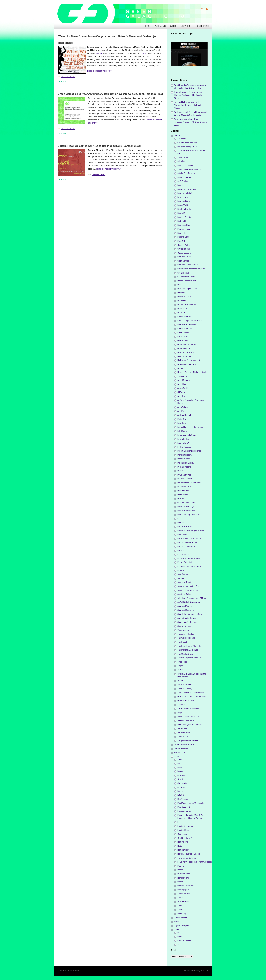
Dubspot (181, 312)
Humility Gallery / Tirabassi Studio (192, 372)
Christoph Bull (184, 249)
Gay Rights (182, 834)
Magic (180, 870)
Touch (180, 681)
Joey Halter (182, 396)
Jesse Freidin (183, 388)
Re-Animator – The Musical (189, 538)
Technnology (183, 902)
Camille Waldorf (184, 245)
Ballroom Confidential (187, 189)
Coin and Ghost (184, 257)
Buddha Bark (183, 237)
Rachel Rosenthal (185, 526)
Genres (177, 756)
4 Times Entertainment (187, 142)
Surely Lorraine (184, 626)
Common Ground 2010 (187, 265)
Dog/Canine (183, 799)
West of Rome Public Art (188, 717)
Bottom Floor (183, 221)
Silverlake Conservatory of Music (192, 598)
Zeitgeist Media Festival (188, 740)
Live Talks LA (183, 443)
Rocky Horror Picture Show (189, 566)
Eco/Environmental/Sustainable (191, 803)
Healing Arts (183, 842)
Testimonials (202, 26)
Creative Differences (186, 277)
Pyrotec (181, 523)
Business (181, 771)
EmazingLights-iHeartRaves (190, 321)
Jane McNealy (184, 380)
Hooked (181, 368)
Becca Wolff (183, 205)
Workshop (182, 914)
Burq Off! (181, 241)
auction (100, 53)
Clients (177, 135)
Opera (180, 882)
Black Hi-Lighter (184, 209)
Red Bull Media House (187, 542)
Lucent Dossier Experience (189, 451)
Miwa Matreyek (184, 475)
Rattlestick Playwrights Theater (191, 530)
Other (177, 929)
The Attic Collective (186, 634)
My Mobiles (203, 971)
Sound (180, 898)
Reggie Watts (183, 554)
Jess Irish (182, 384)
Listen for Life (183, 439)
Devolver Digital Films (187, 289)
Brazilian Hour (184, 229)
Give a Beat (183, 340)
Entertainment (184, 807)
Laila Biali (182, 423)
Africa (180, 759)
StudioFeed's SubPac (187, 622)
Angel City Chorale (186, 165)
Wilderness (182, 728)
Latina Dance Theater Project (190, 427)
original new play (181, 925)
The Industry (183, 642)
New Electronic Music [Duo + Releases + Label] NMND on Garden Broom (190, 122)
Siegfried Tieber (184, 594)
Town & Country (184, 685)
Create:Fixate (183, 273)
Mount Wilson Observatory (189, 483)
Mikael (180, 471)
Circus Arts (182, 783)
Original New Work (186, 886)
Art (179, 763)
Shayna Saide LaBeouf (187, 590)
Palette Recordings (186, 507)
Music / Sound (184, 874)
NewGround (183, 495)
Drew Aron (182, 309)
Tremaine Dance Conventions (190, 693)
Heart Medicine (184, 356)
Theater (181, 906)
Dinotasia (181, 293)
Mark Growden (184, 459)
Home (147, 26)
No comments (68, 77)
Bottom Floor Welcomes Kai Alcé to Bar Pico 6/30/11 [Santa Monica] (99, 146)
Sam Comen (183, 574)
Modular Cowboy (185, 479)
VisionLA (181, 705)
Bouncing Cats (184, 225)
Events (180, 936)
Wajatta (181, 713)
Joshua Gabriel (184, 415)
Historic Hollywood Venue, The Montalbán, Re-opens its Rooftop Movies (189, 105)
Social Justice (183, 894)
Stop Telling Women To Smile (190, 614)
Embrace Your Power (187, 324)
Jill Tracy (181, 392)
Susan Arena (183, 630)
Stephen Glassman (186, 610)
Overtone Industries (186, 503)
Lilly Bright (182, 431)
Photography (183, 890)
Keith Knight (183, 419)
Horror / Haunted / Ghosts (189, 854)
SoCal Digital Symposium (189, 602)
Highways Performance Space (191, 360)
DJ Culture (182, 795)
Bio (179, 932)
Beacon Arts (183, 197)
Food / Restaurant (185, 826)
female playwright (182, 748)
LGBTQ (181, 866)
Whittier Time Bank (186, 720)
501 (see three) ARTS (187, 146)
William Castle (184, 732)
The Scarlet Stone (185, 654)
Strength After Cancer (187, 618)
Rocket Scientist (184, 562)
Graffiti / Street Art (185, 838)
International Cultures (187, 858)
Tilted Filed (182, 662)
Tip (179, 944)
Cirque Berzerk (184, 253)
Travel (180, 910)
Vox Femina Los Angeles (188, 708)
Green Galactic (184, 348)
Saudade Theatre (185, 582)
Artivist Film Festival (186, 173)
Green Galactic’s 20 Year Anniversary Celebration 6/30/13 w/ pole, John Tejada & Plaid (110, 94)
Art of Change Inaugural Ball (190, 169)
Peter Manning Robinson (188, 515)
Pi (178, 518)
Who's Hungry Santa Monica (190, 725)
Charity (180, 779)
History (180, 846)
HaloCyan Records (186, 352)
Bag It (180, 185)
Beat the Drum (184, 201)
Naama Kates (183, 491)
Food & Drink (183, 830)
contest (143, 53)
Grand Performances (187, 344)
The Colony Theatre (186, 638)
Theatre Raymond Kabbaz (189, 658)
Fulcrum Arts (183, 336)
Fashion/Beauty (184, 811)
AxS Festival (183, 181)
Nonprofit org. (183, 878)
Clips (173, 26)
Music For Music (185, 487)
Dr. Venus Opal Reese (184, 744)
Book (180, 767)
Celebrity (181, 775)
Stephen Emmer (185, 606)
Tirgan (180, 666)
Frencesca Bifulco (185, 329)
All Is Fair (181, 161)
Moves (177, 922)
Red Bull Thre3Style (186, 546)
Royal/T (181, 570)
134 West (181, 138)
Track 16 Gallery (185, 689)
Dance (180, 791)
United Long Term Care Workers (192, 697)
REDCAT (181, 550)
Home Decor (183, 850)
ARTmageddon (184, 177)
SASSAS (181, 578)
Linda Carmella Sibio (187, 435)
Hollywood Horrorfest (187, 364)
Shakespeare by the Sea (188, 586)
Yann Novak (183, 737)
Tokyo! (180, 670)
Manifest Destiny (185, 455)
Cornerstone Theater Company (191, 269)
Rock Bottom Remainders (189, 558)
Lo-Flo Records (184, 447)
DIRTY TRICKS (184, 297)
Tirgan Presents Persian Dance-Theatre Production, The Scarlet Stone (188, 95)
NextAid (181, 499)
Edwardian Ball (184, 317)
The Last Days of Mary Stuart (190, 646)
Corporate (182, 787)
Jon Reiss (182, 411)
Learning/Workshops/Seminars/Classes (195, 862)
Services (185, 26)
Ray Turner (182, 534)
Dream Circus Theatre (187, 305)
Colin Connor (183, 261)
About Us (160, 26)
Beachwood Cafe (185, 193)
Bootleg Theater (184, 217)
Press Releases (184, 940)
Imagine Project (184, 376)
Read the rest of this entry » (100, 71)
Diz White (182, 301)
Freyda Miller (183, 332)
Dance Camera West (187, 281)
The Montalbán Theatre (188, 650)
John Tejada (183, 407)
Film (179, 822)
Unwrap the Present (186, 701)
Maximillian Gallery (186, 463)
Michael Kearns (184, 467)
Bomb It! (181, 213)
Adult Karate (183, 157)
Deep (180, 285)
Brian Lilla (182, 233)
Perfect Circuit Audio (186, 511)
